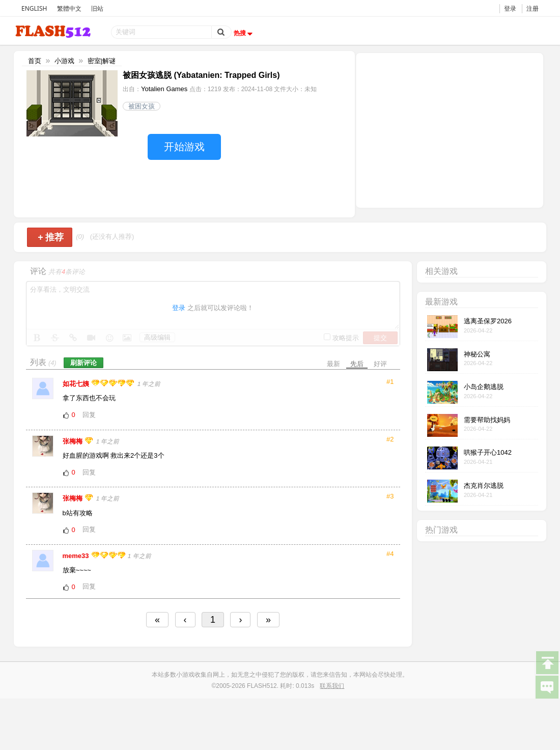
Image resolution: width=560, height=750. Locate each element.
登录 (510, 8)
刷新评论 (83, 363)
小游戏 (64, 61)
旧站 (97, 8)
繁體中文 (69, 8)
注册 (533, 8)
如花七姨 (77, 384)
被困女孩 (142, 106)
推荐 (51, 237)
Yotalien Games (164, 89)
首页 (35, 61)
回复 (89, 415)
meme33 (77, 556)
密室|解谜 (102, 61)
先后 (357, 364)
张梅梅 (74, 441)
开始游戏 (184, 147)
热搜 (244, 33)
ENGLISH (34, 8)
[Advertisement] (450, 129)
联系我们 (332, 686)
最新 (333, 364)
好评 (380, 364)
